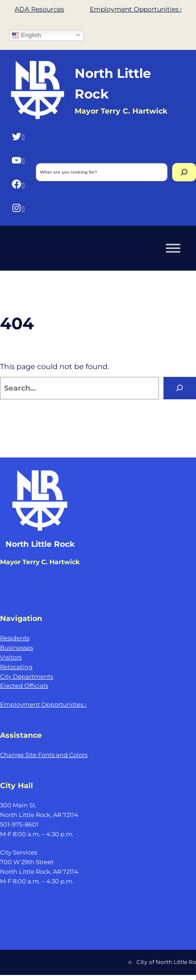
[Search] (184, 172)
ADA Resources (39, 9)
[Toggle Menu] (173, 248)
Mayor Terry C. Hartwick (40, 562)
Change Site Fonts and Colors (44, 755)
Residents (15, 638)
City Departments (27, 676)
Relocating (16, 667)
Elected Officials (24, 686)
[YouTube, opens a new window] (18, 160)
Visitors (11, 657)
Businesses (16, 648)
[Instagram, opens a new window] (18, 208)
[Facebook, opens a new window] (18, 184)
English (26, 35)
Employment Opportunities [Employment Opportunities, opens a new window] (136, 9)
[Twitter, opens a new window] (18, 136)
